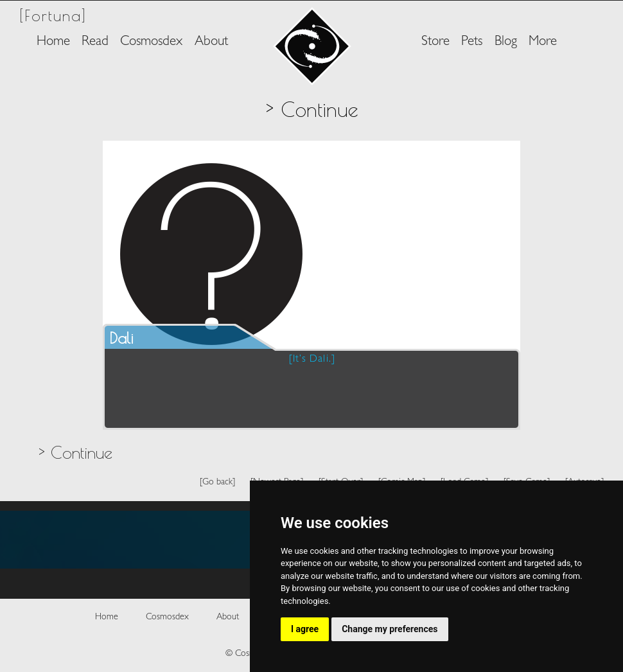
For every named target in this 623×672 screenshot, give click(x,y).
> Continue (75, 452)
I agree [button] (305, 629)
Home (53, 42)
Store (435, 42)
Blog (506, 42)
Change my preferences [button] (390, 629)
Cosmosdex (151, 42)
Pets (472, 42)
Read (95, 42)
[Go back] (217, 482)
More (543, 42)
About (211, 42)
